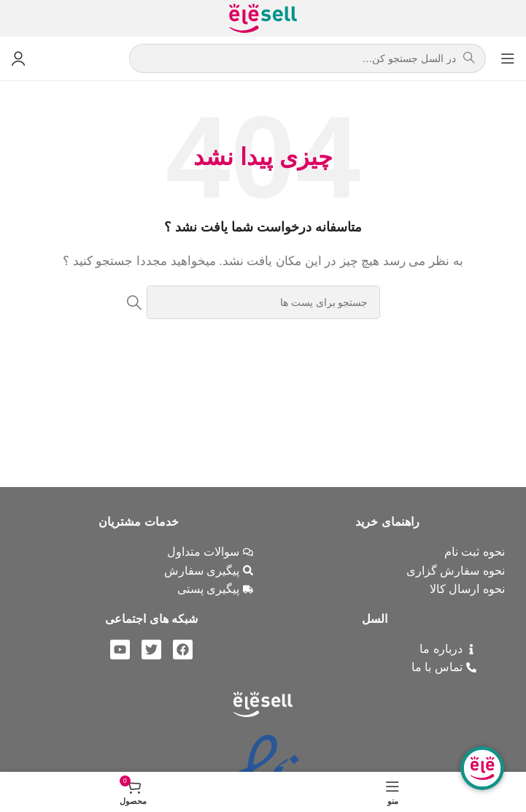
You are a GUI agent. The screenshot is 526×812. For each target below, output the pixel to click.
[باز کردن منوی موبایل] (508, 58)
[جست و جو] (263, 302)
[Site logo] (263, 17)
